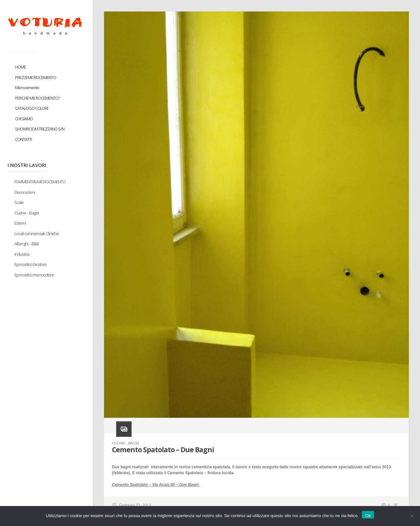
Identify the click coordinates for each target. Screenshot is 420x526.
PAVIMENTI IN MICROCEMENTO (40, 182)
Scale (19, 202)
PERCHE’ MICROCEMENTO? (37, 98)
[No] (412, 516)
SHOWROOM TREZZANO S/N (40, 129)
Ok (368, 516)
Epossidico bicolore (31, 264)
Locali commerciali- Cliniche (37, 233)
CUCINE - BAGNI (125, 443)
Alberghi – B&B (27, 244)
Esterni (20, 223)
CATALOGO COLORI (31, 108)
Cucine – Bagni (27, 213)
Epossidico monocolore (34, 275)
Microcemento (27, 88)
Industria (22, 254)
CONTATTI (23, 139)
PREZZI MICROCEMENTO (36, 77)
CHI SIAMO (24, 119)
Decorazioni (25, 192)
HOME (21, 67)
